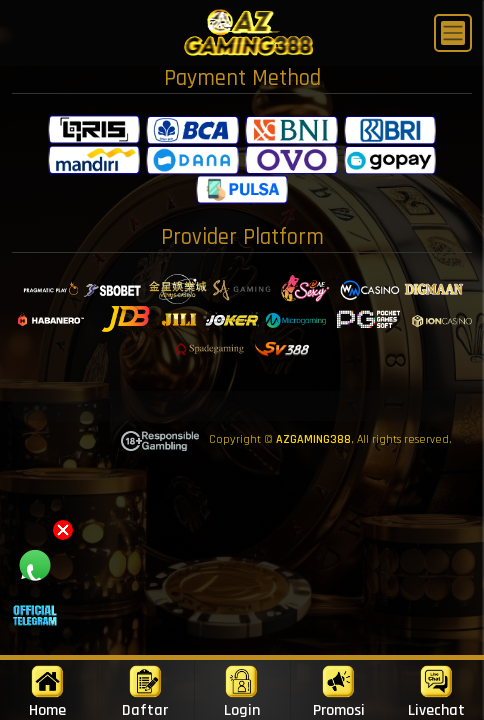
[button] (63, 530)
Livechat (436, 692)
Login (242, 692)
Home (47, 692)
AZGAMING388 (313, 439)
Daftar (145, 692)
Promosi (339, 692)
